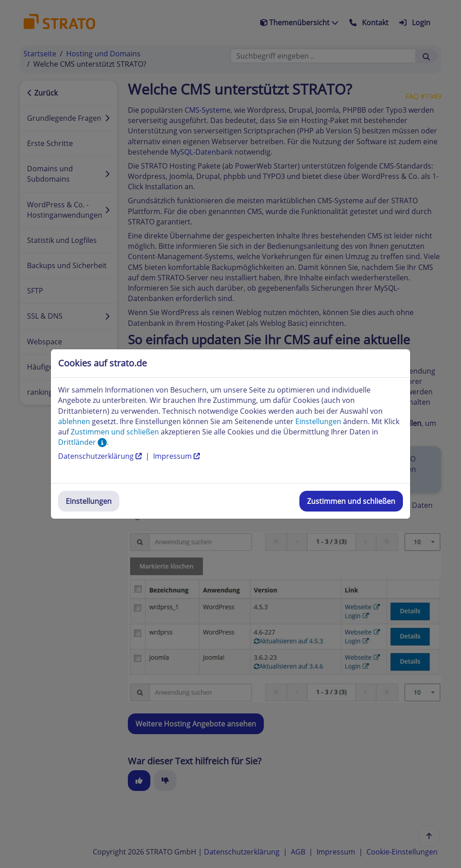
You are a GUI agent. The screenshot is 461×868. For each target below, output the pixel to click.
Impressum (176, 456)
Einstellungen (89, 501)
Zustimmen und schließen (351, 501)
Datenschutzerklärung (101, 456)
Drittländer (82, 442)
